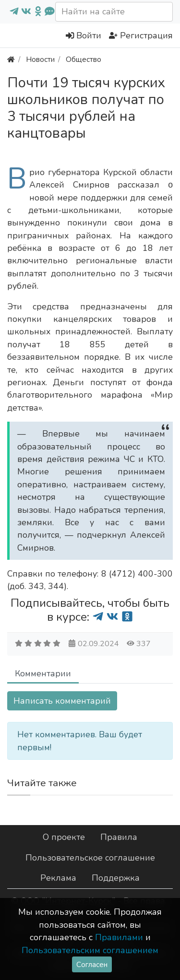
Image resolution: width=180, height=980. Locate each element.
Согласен (92, 964)
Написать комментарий (62, 701)
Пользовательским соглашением (90, 950)
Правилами (119, 937)
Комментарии (43, 673)
